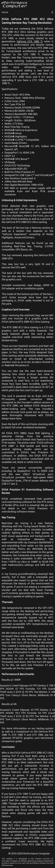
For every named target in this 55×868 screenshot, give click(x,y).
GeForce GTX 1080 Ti (30, 41)
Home (5, 12)
